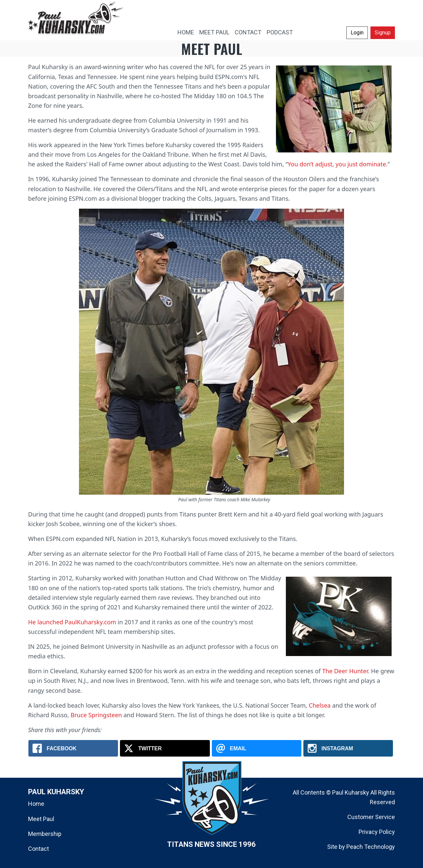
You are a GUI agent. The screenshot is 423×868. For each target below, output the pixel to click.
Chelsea (320, 705)
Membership (45, 834)
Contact (38, 849)
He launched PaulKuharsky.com (72, 622)
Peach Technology (371, 847)
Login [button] (357, 33)
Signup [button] (383, 33)
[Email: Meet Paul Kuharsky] (257, 748)
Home (36, 804)
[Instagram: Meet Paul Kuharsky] (348, 748)
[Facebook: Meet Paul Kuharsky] (73, 748)
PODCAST (280, 32)
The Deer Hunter (345, 671)
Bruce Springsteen (96, 715)
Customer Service (371, 817)
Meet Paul (41, 819)
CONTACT (248, 32)
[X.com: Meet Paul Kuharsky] (165, 748)
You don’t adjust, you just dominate (337, 164)
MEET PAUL (214, 32)
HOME (186, 32)
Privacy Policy (377, 832)
